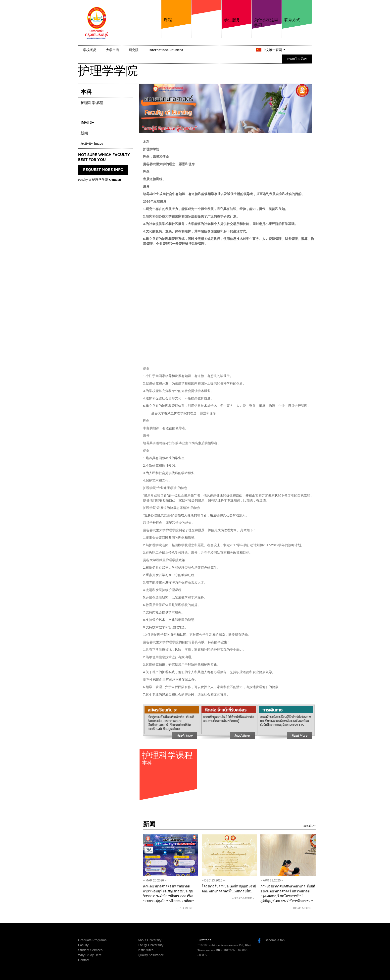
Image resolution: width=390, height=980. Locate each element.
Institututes (146, 950)
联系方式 (297, 11)
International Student (166, 50)
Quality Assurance (151, 955)
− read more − (185, 908)
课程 (176, 11)
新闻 (84, 133)
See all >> (310, 826)
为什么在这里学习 (267, 14)
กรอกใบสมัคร (297, 59)
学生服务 (237, 11)
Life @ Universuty (151, 945)
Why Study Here (90, 955)
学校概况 (90, 50)
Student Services (90, 950)
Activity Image (92, 143)
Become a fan (275, 940)
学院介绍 (206, 17)
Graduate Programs (92, 940)
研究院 (134, 50)
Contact (84, 960)
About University (150, 940)
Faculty (83, 945)
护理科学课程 (168, 760)
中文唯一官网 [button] (274, 50)
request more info (103, 170)
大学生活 (112, 50)
